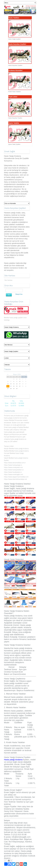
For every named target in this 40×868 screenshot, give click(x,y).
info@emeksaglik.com (21, 837)
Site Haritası (8, 280)
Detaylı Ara (19, 294)
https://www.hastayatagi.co (13, 465)
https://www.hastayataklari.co (14, 470)
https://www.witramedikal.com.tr (15, 463)
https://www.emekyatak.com (13, 467)
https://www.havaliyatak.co (13, 472)
